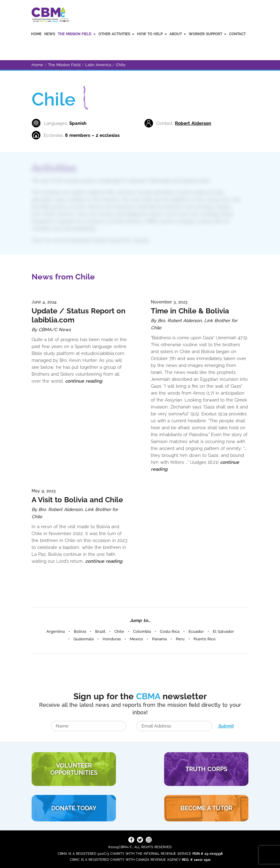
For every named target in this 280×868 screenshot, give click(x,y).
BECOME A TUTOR (206, 808)
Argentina (56, 631)
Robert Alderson (193, 123)
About (178, 34)
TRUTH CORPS (206, 769)
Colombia (142, 631)
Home (36, 34)
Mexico (136, 639)
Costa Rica (170, 631)
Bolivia (80, 631)
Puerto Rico (205, 639)
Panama (159, 639)
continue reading (84, 381)
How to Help (152, 34)
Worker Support (208, 34)
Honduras (112, 639)
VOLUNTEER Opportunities (74, 769)
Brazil (100, 631)
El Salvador (223, 631)
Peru (180, 639)
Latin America (98, 65)
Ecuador (196, 631)
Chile (121, 65)
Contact (237, 34)
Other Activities (116, 34)
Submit (226, 726)
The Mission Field (77, 34)
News (50, 34)
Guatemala (84, 639)
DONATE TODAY (74, 808)
